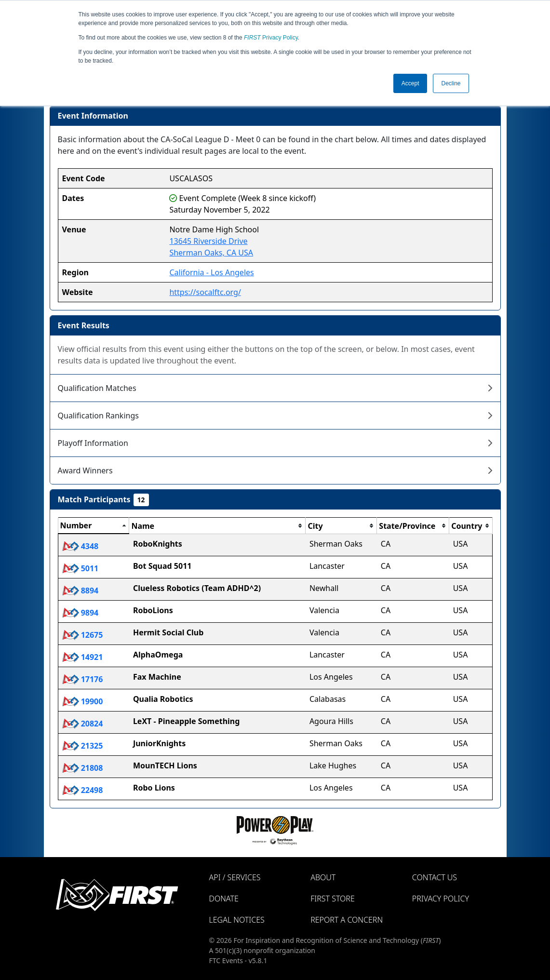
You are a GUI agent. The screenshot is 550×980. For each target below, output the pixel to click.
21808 (83, 768)
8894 (80, 591)
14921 (83, 657)
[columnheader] (94, 526)
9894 (80, 613)
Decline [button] (451, 83)
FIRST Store (333, 899)
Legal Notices (237, 920)
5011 (80, 568)
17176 (83, 679)
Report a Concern (347, 920)
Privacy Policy (271, 38)
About (323, 877)
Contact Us (435, 877)
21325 (83, 746)
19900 (83, 701)
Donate (224, 899)
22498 (83, 790)
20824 (83, 724)
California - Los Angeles (211, 272)
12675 (83, 635)
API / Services (235, 877)
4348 (80, 546)
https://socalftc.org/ (205, 292)
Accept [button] (410, 83)
